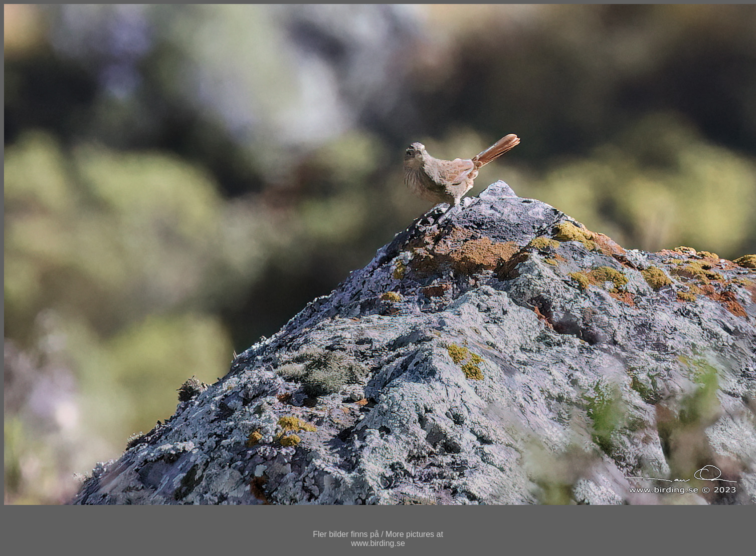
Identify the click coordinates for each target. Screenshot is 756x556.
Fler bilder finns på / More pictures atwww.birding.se (378, 539)
